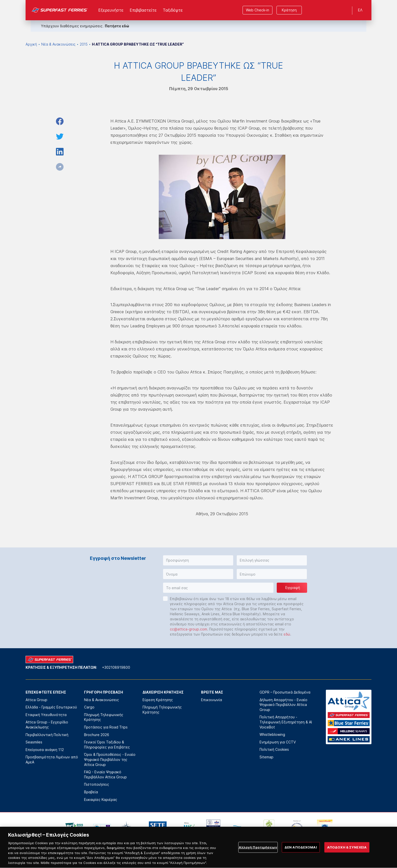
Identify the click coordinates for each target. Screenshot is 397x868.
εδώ (287, 634)
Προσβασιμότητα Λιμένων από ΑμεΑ (52, 759)
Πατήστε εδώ (117, 26)
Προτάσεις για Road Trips (106, 727)
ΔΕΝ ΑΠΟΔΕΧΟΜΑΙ (301, 856)
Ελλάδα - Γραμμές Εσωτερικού (51, 707)
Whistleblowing (272, 734)
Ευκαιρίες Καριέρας (101, 800)
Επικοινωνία (212, 700)
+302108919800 (116, 667)
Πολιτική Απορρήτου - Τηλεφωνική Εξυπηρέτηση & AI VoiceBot (286, 722)
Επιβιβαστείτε (143, 10)
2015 (84, 44)
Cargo (89, 707)
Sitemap (266, 757)
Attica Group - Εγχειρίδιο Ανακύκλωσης (47, 725)
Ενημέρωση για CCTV (278, 742)
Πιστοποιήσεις (97, 784)
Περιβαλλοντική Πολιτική (47, 735)
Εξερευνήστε (111, 10)
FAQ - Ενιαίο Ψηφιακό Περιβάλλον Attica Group (105, 774)
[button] (198, 560)
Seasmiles (34, 742)
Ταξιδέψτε (173, 10)
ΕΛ (360, 10)
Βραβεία (91, 792)
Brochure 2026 (97, 735)
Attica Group (36, 700)
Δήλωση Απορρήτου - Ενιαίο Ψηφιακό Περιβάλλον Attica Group (283, 705)
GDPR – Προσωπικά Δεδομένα (285, 692)
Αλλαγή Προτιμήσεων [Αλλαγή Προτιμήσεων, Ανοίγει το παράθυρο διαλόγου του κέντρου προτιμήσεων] (258, 856)
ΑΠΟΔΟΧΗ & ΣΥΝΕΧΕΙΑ (347, 856)
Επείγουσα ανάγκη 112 (45, 750)
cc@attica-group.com (188, 629)
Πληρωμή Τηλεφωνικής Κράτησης (104, 717)
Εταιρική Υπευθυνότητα (46, 715)
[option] (74, 827)
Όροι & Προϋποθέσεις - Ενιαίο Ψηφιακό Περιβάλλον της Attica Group (110, 759)
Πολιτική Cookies (274, 749)
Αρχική (31, 44)
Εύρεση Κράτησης (158, 700)
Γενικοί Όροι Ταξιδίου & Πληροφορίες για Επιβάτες (107, 745)
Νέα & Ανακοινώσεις (58, 44)
